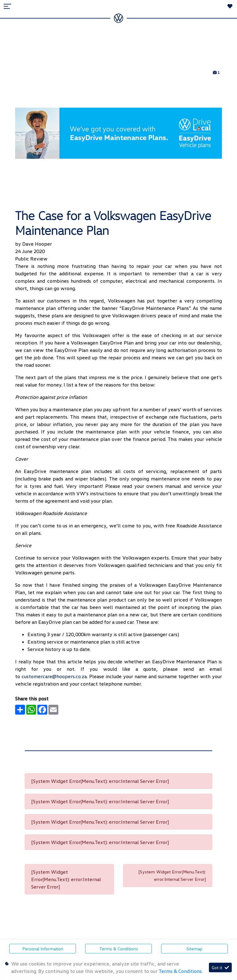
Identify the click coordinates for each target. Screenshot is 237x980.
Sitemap (194, 949)
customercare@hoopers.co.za (54, 676)
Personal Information (43, 949)
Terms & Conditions (119, 949)
